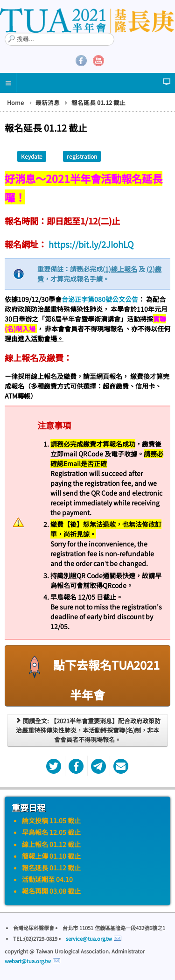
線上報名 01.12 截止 (51, 844)
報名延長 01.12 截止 (51, 868)
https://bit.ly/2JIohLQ (90, 244)
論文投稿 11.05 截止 (51, 820)
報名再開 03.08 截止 (51, 891)
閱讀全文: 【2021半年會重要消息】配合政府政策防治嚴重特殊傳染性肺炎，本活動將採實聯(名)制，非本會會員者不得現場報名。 (88, 730)
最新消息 (48, 103)
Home (15, 103)
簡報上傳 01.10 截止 (51, 856)
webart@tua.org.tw (28, 961)
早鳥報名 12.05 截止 (51, 832)
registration (82, 156)
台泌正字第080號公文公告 (100, 299)
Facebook (81, 61)
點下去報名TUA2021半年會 (88, 675)
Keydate (32, 156)
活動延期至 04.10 (47, 879)
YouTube (98, 61)
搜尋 (5, 33)
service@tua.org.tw (89, 938)
